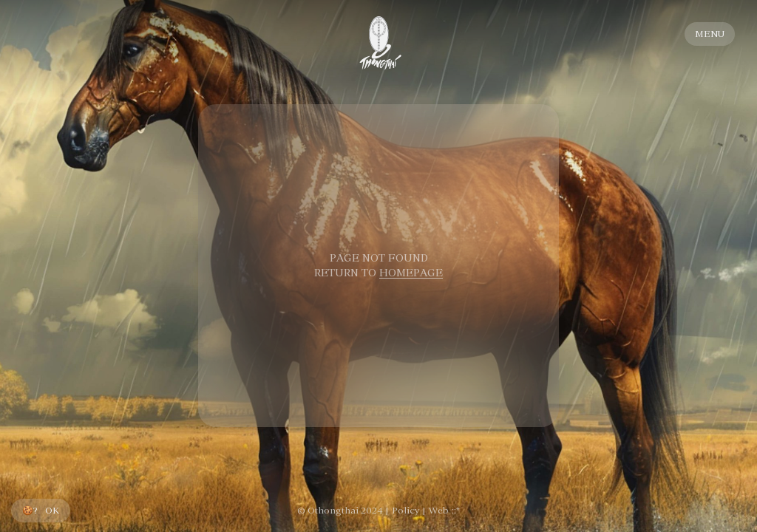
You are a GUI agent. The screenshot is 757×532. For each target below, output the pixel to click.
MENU (710, 34)
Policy (405, 511)
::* (456, 511)
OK (52, 511)
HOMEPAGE (411, 273)
